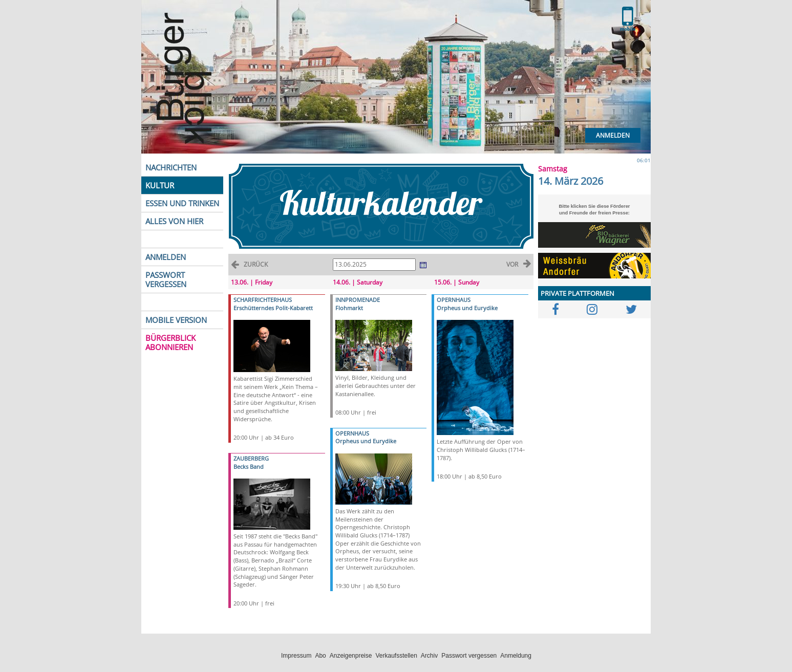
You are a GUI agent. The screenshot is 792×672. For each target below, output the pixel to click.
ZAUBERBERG (251, 458)
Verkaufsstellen (396, 656)
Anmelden (613, 135)
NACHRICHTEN (171, 167)
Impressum (296, 656)
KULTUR (160, 185)
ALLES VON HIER (174, 221)
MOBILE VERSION (176, 320)
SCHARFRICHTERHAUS (263, 300)
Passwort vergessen (469, 656)
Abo (320, 656)
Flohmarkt (349, 308)
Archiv (429, 656)
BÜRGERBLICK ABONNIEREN (170, 342)
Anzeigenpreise (351, 656)
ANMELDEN (166, 257)
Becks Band (249, 467)
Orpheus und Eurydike (366, 441)
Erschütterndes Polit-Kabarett (273, 308)
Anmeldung (516, 656)
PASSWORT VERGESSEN (166, 279)
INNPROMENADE (358, 300)
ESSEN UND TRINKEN (182, 203)
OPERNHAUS (352, 433)
